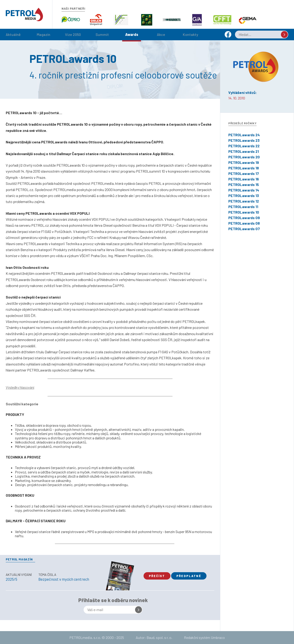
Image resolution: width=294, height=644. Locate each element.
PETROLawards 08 (244, 223)
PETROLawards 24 (244, 135)
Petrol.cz (24, 15)
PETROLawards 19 (244, 162)
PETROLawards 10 (244, 212)
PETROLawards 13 (244, 196)
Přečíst (157, 576)
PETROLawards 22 (244, 146)
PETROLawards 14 (244, 190)
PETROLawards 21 (244, 151)
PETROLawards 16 (244, 179)
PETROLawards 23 (244, 140)
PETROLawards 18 (244, 168)
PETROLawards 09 (244, 218)
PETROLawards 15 (244, 184)
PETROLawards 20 (244, 157)
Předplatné (189, 576)
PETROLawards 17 (244, 173)
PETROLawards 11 (243, 207)
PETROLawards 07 (244, 229)
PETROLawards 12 (244, 201)
